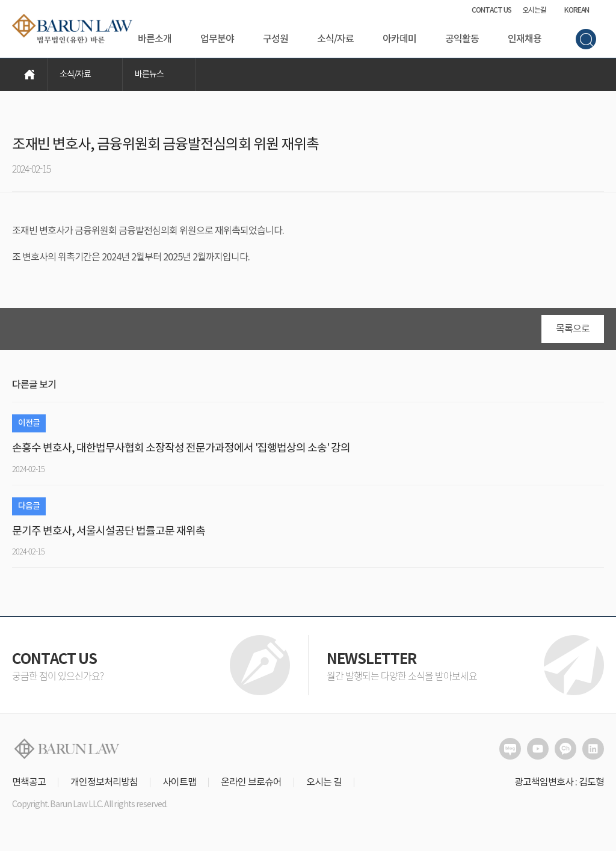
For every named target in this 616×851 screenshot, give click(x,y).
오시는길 (534, 10)
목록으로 (573, 329)
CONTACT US (491, 10)
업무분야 (217, 39)
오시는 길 (324, 782)
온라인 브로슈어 (251, 782)
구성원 (276, 39)
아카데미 (399, 39)
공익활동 (462, 39)
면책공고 (29, 782)
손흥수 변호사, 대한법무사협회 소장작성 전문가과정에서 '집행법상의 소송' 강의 (181, 448)
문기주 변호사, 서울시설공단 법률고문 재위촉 (109, 531)
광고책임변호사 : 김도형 (559, 782)
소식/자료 (335, 39)
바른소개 (155, 39)
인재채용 (525, 39)
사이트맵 (179, 782)
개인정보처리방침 (104, 782)
